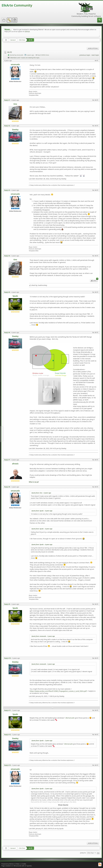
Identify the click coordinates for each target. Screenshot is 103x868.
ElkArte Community (17, 5)
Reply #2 (7, 126)
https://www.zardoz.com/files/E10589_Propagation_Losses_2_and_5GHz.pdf (58, 691)
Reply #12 (8, 735)
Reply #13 (8, 765)
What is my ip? (34, 482)
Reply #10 (8, 658)
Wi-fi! (30, 40)
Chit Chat (22, 40)
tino (15, 104)
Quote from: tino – (41, 493)
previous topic (85, 55)
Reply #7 (7, 460)
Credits (24, 864)
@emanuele (70, 718)
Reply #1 (7, 100)
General (13, 40)
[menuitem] (100, 20)
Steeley (15, 130)
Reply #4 (7, 256)
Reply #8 (7, 487)
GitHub (27, 31)
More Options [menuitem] (93, 48)
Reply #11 (8, 710)
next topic (95, 55)
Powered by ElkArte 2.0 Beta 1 (11, 864)
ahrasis (15, 464)
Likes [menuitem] (94, 280)
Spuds (15, 296)
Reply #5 (7, 292)
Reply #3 (7, 190)
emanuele (15, 64)
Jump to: (83, 853)
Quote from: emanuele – (43, 636)
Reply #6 (7, 332)
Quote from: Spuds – (42, 511)
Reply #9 (7, 604)
